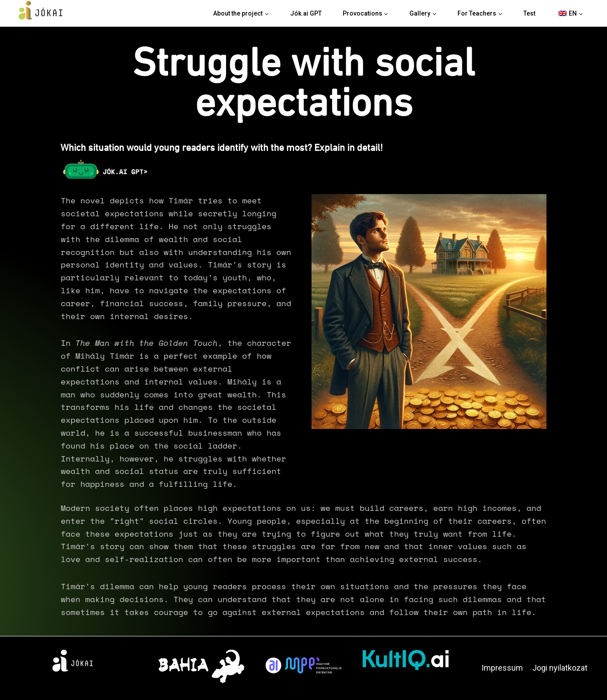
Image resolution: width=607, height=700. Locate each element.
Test (529, 13)
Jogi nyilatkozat (560, 668)
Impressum (502, 668)
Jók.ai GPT (306, 13)
